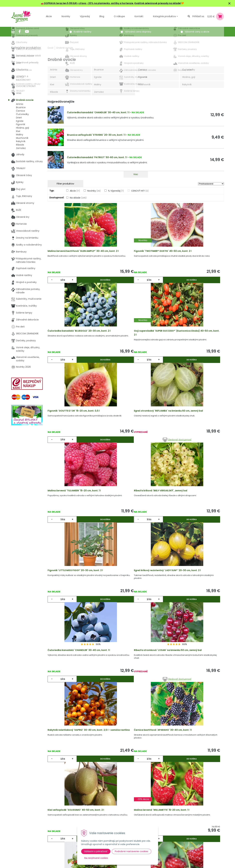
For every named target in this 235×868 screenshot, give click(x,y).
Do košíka (90, 284)
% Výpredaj (116, 191)
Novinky (66, 16)
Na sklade (78, 198)
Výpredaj (85, 16)
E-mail (155, 821)
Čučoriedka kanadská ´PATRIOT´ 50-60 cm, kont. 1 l (97, 157)
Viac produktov (136, 750)
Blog (65, 829)
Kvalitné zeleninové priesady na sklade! (158, 3)
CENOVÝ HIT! (140, 191)
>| (220, 762)
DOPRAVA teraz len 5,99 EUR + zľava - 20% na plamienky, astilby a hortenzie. (89, 3)
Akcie (49, 16)
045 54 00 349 (23, 826)
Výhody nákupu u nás (111, 810)
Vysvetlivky (105, 816)
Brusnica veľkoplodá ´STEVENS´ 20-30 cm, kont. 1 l (96, 135)
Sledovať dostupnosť (194, 373)
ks (65, 284)
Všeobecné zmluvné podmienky (111, 824)
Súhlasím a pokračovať (96, 851)
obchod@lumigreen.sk (28, 829)
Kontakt (67, 836)
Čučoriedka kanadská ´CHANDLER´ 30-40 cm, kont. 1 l (98, 112)
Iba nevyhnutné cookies (96, 858)
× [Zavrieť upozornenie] (229, 3)
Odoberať (163, 865)
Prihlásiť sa (198, 16)
